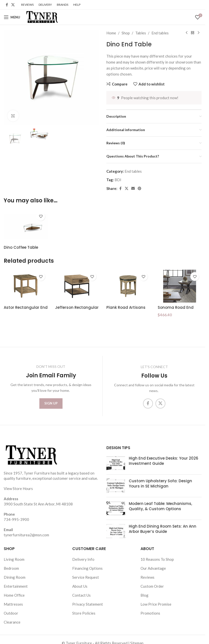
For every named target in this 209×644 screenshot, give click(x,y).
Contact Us (81, 595)
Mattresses (13, 604)
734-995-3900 (16, 519)
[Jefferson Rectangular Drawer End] (77, 286)
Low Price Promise (156, 604)
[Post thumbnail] (116, 463)
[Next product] (199, 33)
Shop (126, 33)
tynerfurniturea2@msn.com (26, 535)
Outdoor (11, 613)
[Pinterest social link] (139, 189)
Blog (144, 595)
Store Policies (84, 613)
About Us (80, 586)
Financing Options (87, 568)
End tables (160, 33)
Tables (141, 33)
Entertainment (16, 586)
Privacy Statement (88, 604)
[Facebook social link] (7, 5)
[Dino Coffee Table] (26, 226)
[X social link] (13, 5)
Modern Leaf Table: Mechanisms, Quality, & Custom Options (160, 506)
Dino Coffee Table (21, 247)
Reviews (147, 577)
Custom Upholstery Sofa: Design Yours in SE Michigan (160, 483)
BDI (118, 180)
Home (111, 33)
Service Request (86, 577)
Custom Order (152, 586)
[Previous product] (187, 33)
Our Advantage (153, 568)
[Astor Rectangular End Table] (26, 286)
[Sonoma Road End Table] (180, 286)
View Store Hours (18, 488)
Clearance (12, 622)
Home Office (14, 595)
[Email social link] (133, 189)
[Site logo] (42, 17)
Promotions (150, 613)
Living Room (14, 559)
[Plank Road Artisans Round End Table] (128, 286)
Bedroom (11, 568)
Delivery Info (83, 559)
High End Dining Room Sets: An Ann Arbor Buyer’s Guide (163, 529)
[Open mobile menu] (12, 17)
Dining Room (15, 577)
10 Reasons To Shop (157, 559)
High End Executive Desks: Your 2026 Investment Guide (164, 461)
